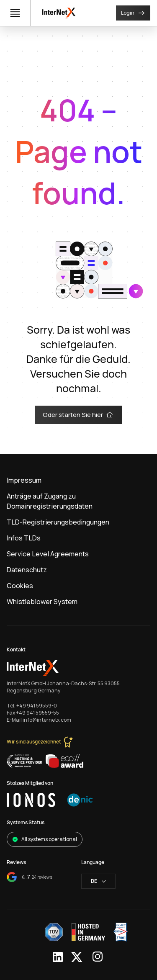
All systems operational (45, 839)
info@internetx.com (47, 720)
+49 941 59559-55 (37, 713)
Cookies (20, 586)
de (98, 881)
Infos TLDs (24, 538)
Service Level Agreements (48, 554)
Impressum (24, 480)
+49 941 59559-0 (37, 706)
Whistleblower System (42, 602)
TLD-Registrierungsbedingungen (58, 522)
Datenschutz (27, 570)
